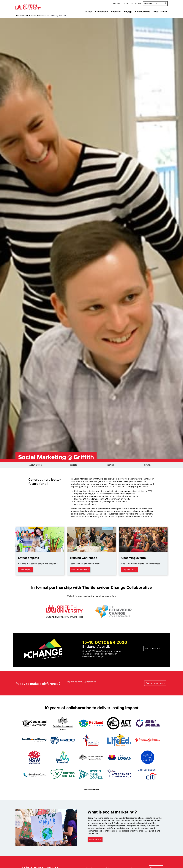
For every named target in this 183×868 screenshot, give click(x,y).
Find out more (152, 648)
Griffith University (28, 7)
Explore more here (154, 683)
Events (147, 465)
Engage (128, 12)
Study (89, 12)
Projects (73, 465)
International (101, 12)
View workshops (79, 570)
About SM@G (36, 465)
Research (116, 12)
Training (110, 465)
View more (25, 570)
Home (18, 16)
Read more (94, 839)
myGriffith (117, 3)
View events (129, 570)
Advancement (142, 12)
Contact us (135, 3)
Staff (126, 3)
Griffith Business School (32, 16)
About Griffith (160, 12)
